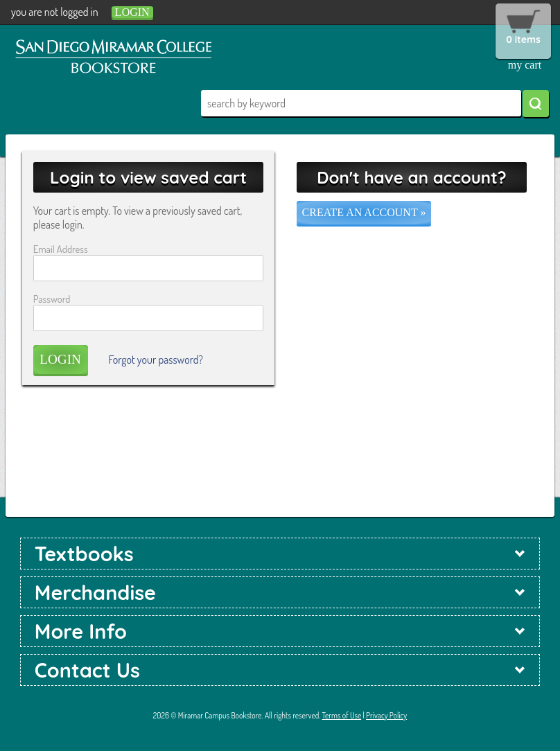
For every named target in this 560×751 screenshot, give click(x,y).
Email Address (61, 249)
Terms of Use (342, 715)
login (132, 12)
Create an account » (364, 212)
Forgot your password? (156, 360)
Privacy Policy (386, 715)
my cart (525, 65)
